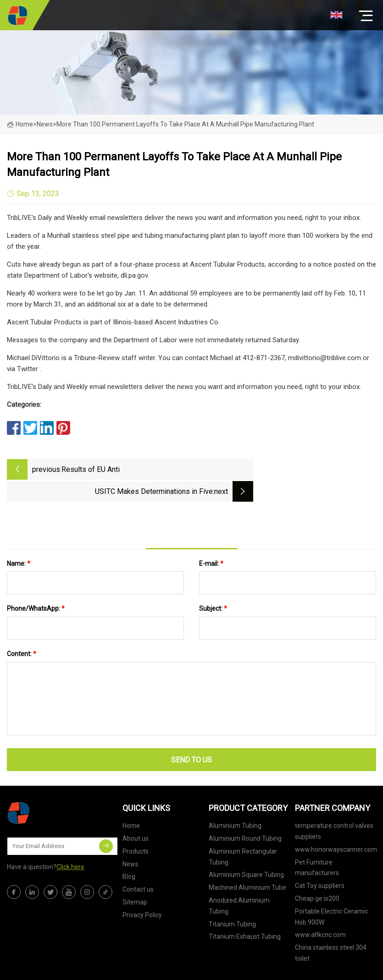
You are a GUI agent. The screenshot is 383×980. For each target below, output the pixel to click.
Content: (22, 630)
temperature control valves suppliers (334, 808)
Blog (129, 853)
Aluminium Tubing (235, 802)
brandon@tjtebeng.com (260, 969)
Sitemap (135, 878)
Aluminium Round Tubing (245, 815)
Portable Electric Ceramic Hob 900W (331, 893)
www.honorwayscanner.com (336, 826)
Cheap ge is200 (317, 875)
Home (20, 124)
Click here (70, 843)
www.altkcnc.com (320, 911)
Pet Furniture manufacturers (317, 844)
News (130, 840)
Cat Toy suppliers (320, 862)
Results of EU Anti (91, 469)
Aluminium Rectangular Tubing (243, 833)
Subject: (213, 585)
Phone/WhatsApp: (36, 585)
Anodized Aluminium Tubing (239, 882)
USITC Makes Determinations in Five (277, 469)
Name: (19, 540)
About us (136, 815)
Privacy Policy (142, 891)
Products (136, 827)
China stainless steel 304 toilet (331, 930)
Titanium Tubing (232, 900)
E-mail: (211, 540)
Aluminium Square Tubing (246, 851)
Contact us (138, 866)
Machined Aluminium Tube (247, 864)
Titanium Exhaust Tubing (245, 913)
